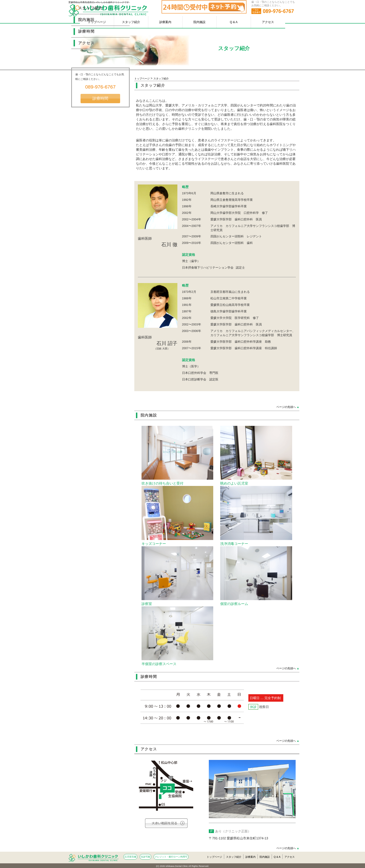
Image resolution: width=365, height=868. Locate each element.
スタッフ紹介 (131, 22)
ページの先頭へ (288, 407)
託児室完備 (130, 857)
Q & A (234, 22)
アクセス (268, 22)
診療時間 (149, 677)
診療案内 (165, 22)
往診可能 (145, 857)
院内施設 (199, 22)
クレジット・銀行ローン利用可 (171, 857)
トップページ (142, 79)
